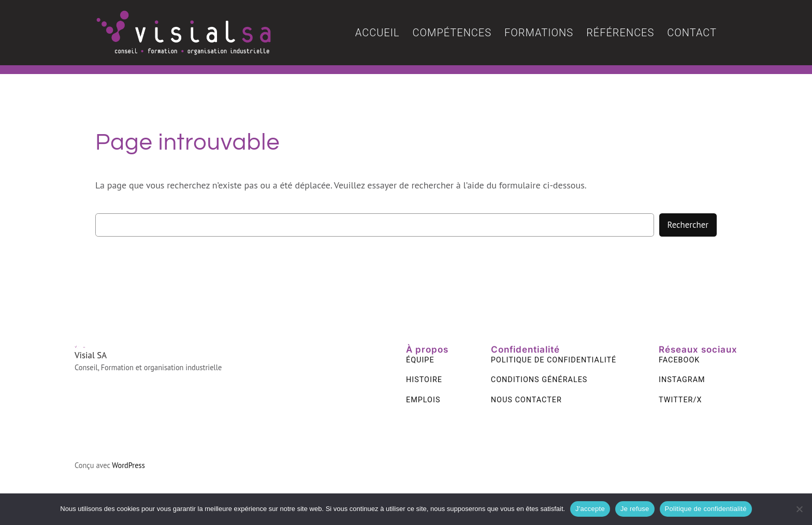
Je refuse (635, 509)
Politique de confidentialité (706, 509)
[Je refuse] (799, 509)
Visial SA (91, 355)
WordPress (128, 465)
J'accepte (590, 509)
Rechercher (688, 225)
